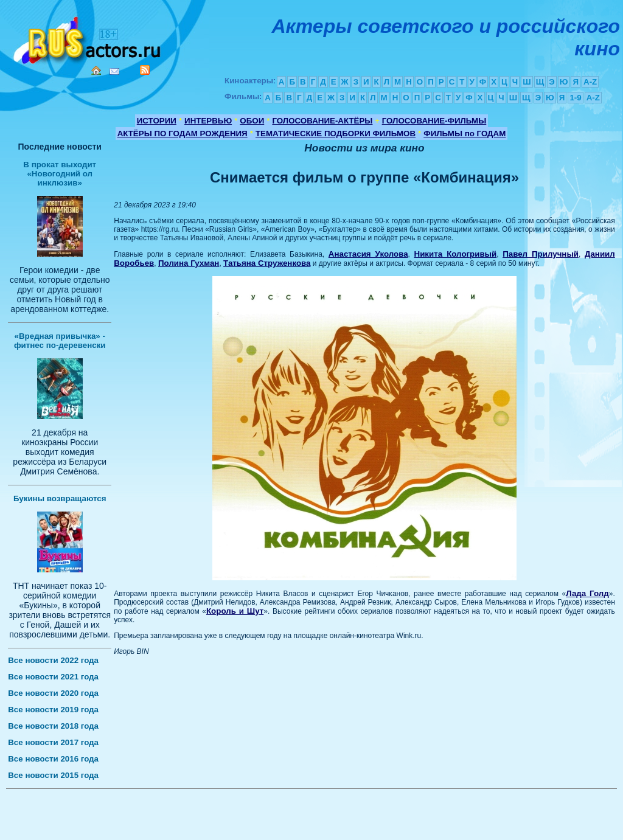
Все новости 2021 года (53, 677)
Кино (88, 38)
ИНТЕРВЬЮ (208, 121)
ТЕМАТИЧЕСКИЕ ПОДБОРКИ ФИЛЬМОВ (336, 134)
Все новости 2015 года (53, 775)
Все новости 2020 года (53, 693)
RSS (145, 70)
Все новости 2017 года (53, 742)
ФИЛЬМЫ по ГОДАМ (465, 134)
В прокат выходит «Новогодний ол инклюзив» (60, 174)
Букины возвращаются (60, 498)
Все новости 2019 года (53, 710)
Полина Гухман (189, 263)
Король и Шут (235, 611)
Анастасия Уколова (368, 254)
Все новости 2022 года (53, 660)
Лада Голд (587, 593)
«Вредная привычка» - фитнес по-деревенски (60, 341)
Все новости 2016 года (53, 759)
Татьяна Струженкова (267, 263)
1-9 (575, 98)
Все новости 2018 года (53, 726)
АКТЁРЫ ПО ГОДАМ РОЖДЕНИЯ (183, 134)
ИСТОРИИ (157, 121)
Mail (114, 71)
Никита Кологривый (456, 254)
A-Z (590, 82)
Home (96, 71)
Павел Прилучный (541, 254)
